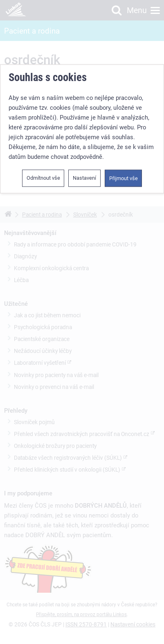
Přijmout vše (124, 178)
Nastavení (84, 178)
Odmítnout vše (43, 178)
